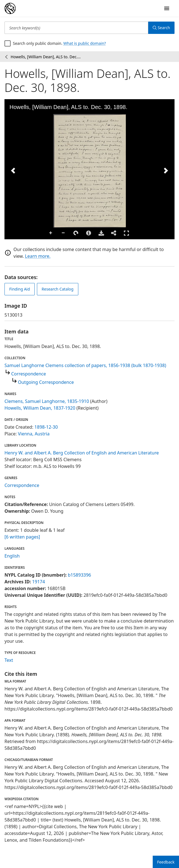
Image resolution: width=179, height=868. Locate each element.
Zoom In (51, 233)
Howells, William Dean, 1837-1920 (40, 408)
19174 (39, 582)
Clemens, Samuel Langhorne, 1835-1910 (47, 401)
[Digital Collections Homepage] (10, 8)
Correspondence (29, 374)
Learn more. (38, 256)
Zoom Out (63, 233)
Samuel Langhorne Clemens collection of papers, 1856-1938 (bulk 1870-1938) (85, 365)
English (12, 556)
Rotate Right (76, 233)
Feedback (166, 862)
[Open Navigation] (167, 8)
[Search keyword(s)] (76, 28)
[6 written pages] (22, 537)
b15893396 (79, 575)
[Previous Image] (13, 171)
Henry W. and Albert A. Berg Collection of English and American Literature (82, 453)
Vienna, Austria (34, 434)
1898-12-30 (46, 427)
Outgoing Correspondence (46, 382)
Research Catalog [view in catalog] (58, 289)
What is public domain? (85, 43)
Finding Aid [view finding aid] (20, 289)
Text (9, 660)
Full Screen (126, 233)
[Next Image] (166, 171)
